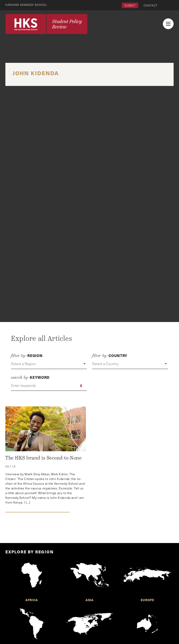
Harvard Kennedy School (26, 5)
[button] (49, 364)
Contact (151, 5)
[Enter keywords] (49, 386)
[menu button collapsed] (168, 24)
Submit (130, 5)
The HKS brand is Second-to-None (43, 458)
